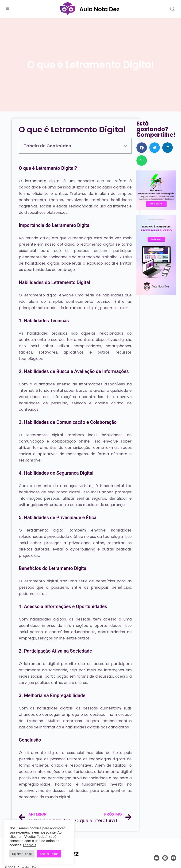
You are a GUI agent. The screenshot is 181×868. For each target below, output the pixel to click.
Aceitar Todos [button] (49, 854)
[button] (125, 146)
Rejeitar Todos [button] (22, 854)
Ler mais (30, 845)
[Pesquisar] (172, 9)
